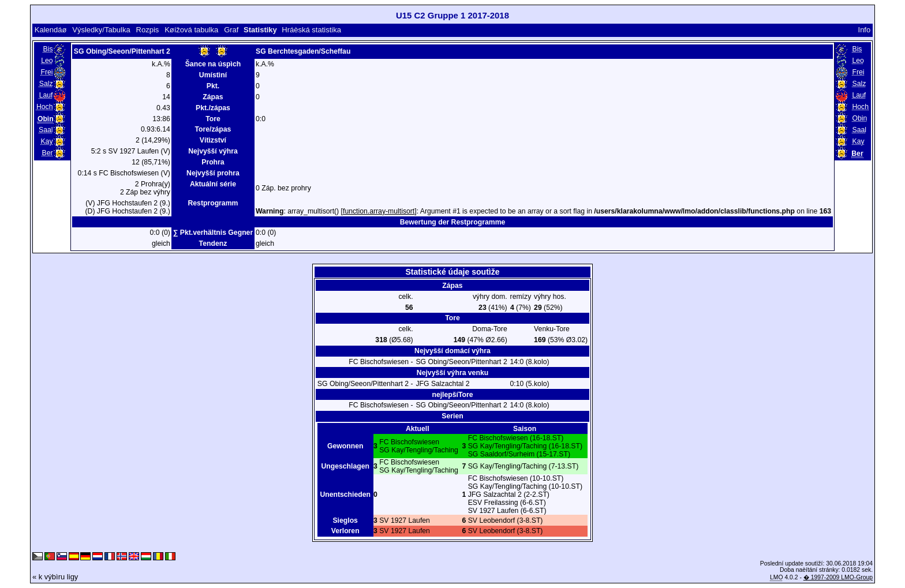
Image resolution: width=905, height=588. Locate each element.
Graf (231, 30)
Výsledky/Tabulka (101, 30)
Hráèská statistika (311, 30)
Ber (48, 153)
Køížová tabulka (191, 30)
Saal (46, 130)
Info (865, 30)
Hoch (45, 107)
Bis (48, 49)
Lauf (46, 95)
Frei (46, 72)
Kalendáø (51, 30)
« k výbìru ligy (55, 577)
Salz (46, 84)
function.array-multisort (379, 211)
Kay (46, 141)
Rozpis (148, 30)
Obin (859, 118)
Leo (47, 61)
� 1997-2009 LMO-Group (838, 577)
